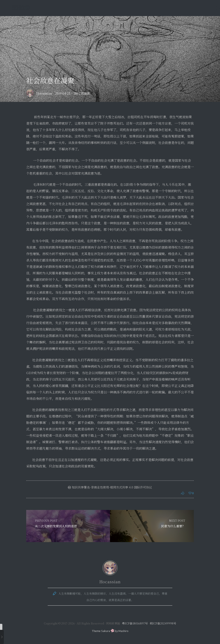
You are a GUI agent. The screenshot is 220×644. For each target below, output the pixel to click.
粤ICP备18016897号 (135, 623)
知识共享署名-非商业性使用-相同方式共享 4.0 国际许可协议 (110, 487)
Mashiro (123, 631)
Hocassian (44, 93)
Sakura (106, 631)
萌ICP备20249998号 (163, 623)
